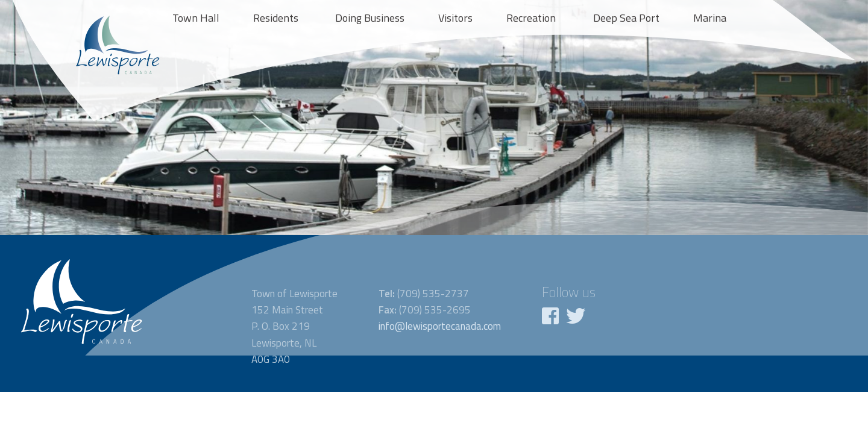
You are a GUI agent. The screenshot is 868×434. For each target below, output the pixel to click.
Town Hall (196, 18)
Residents (276, 18)
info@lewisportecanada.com (440, 326)
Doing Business (370, 18)
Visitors (455, 18)
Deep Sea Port (626, 18)
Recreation (531, 18)
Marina (710, 18)
